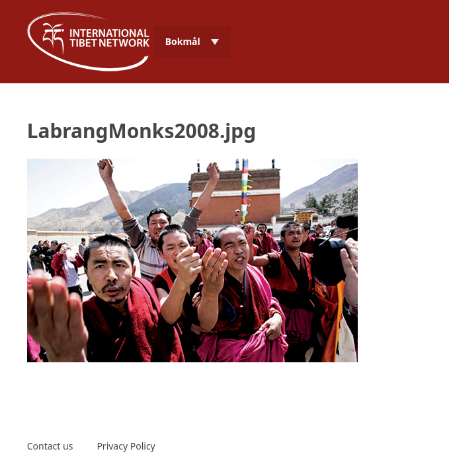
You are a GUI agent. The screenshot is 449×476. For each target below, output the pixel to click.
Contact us (50, 446)
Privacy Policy (126, 446)
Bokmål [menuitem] (183, 41)
